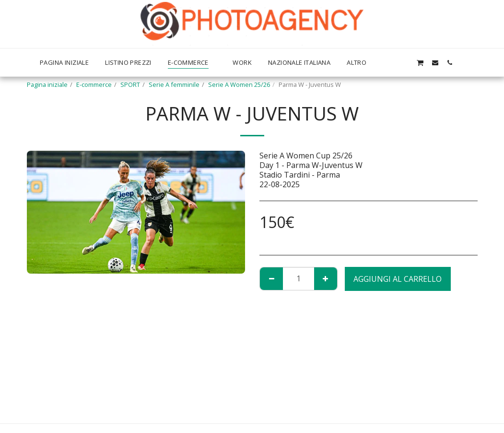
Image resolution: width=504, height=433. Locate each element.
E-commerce (94, 84)
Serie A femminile (174, 84)
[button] (405, 62)
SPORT (130, 84)
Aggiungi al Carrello (398, 279)
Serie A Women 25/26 (239, 84)
